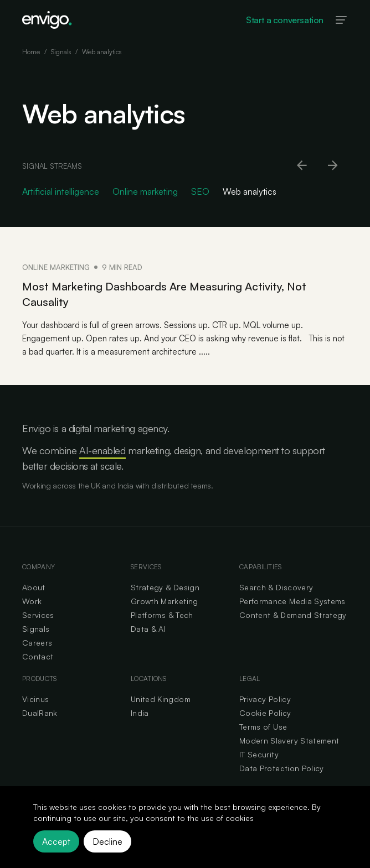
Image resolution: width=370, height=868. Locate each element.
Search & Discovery (276, 587)
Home (31, 52)
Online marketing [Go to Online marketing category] (145, 191)
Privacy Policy (265, 699)
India (140, 713)
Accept (56, 841)
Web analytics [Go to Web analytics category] (250, 191)
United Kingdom (161, 699)
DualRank (40, 713)
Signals (61, 52)
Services (38, 615)
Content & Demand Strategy (293, 615)
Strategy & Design (165, 587)
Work (32, 601)
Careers (37, 643)
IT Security (259, 754)
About (34, 587)
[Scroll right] (333, 166)
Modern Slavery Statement (289, 740)
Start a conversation (285, 20)
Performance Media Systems (292, 601)
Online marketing (56, 267)
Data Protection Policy (282, 768)
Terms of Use (263, 727)
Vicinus (35, 699)
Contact (38, 656)
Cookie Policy (265, 713)
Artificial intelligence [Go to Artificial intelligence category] (61, 191)
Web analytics (102, 52)
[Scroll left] (302, 166)
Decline (107, 841)
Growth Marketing (165, 601)
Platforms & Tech (162, 615)
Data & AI (148, 629)
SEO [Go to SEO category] (200, 191)
